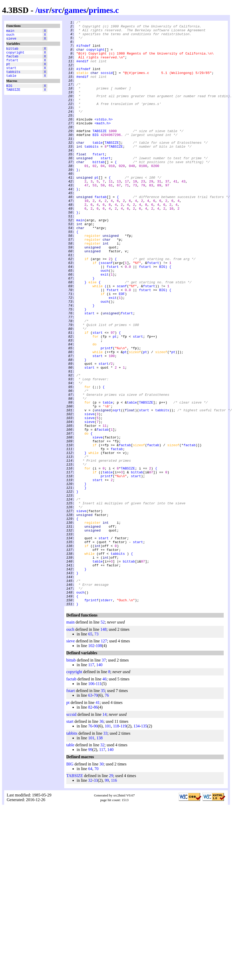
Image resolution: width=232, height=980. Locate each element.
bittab (12, 51)
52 (103, 739)
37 (104, 777)
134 (136, 843)
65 (90, 751)
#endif (82, 70)
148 (104, 746)
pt (8, 70)
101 (108, 843)
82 (90, 824)
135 (144, 843)
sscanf (107, 312)
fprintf (92, 716)
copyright (15, 56)
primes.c (104, 10)
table (11, 84)
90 (96, 843)
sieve (11, 41)
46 (105, 796)
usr (44, 10)
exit (104, 325)
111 (99, 801)
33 (105, 850)
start (11, 75)
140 (99, 782)
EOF (122, 349)
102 (91, 763)
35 (103, 808)
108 (99, 763)
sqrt (117, 488)
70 (96, 812)
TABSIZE (13, 100)
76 (107, 812)
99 (90, 867)
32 (103, 862)
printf (107, 414)
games (75, 10)
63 (90, 812)
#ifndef (84, 51)
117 (91, 782)
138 (99, 855)
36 (102, 838)
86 (96, 824)
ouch (10, 36)
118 (116, 843)
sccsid (107, 83)
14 (105, 831)
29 (111, 893)
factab (12, 61)
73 (96, 751)
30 (102, 881)
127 (104, 758)
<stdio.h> (104, 139)
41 (98, 820)
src (57, 10)
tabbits (13, 79)
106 (91, 801)
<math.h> (103, 144)
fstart (12, 65)
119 (123, 843)
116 (114, 897)
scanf (122, 339)
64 (90, 886)
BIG (9, 95)
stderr (107, 716)
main (10, 31)
